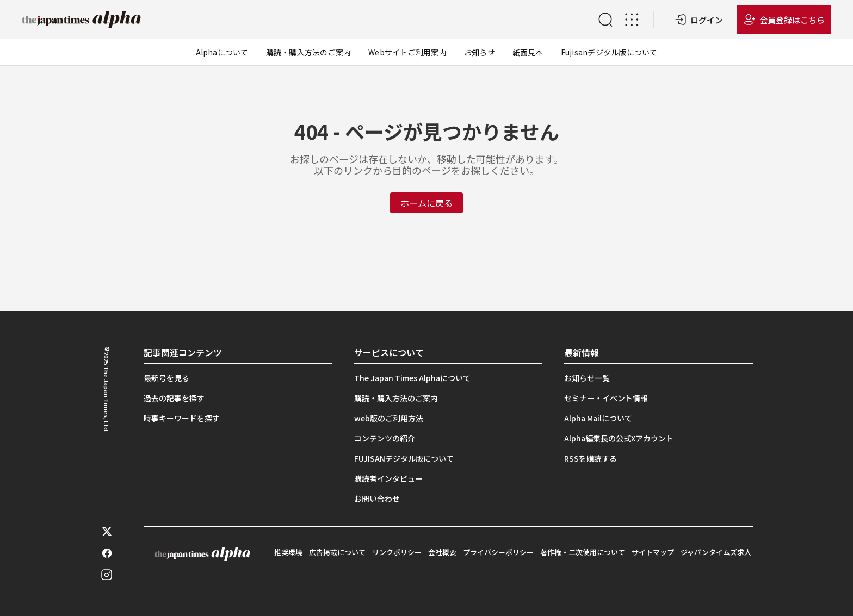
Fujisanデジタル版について (609, 52)
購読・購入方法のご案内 (309, 52)
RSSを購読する (591, 458)
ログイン (707, 20)
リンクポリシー (397, 552)
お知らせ (480, 52)
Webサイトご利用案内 (407, 52)
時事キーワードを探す (182, 418)
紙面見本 (528, 52)
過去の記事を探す (174, 398)
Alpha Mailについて (598, 418)
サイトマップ (653, 552)
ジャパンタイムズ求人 (716, 552)
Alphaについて (222, 52)
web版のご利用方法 (389, 418)
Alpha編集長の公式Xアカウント (619, 438)
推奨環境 (288, 552)
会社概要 (442, 552)
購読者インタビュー (388, 478)
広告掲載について (337, 552)
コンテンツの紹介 (385, 438)
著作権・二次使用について (583, 552)
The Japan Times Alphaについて (412, 378)
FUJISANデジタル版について (404, 458)
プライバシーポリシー (498, 552)
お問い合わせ (377, 499)
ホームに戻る (426, 203)
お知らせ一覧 (587, 378)
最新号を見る (166, 378)
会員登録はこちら (792, 20)
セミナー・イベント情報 (606, 398)
